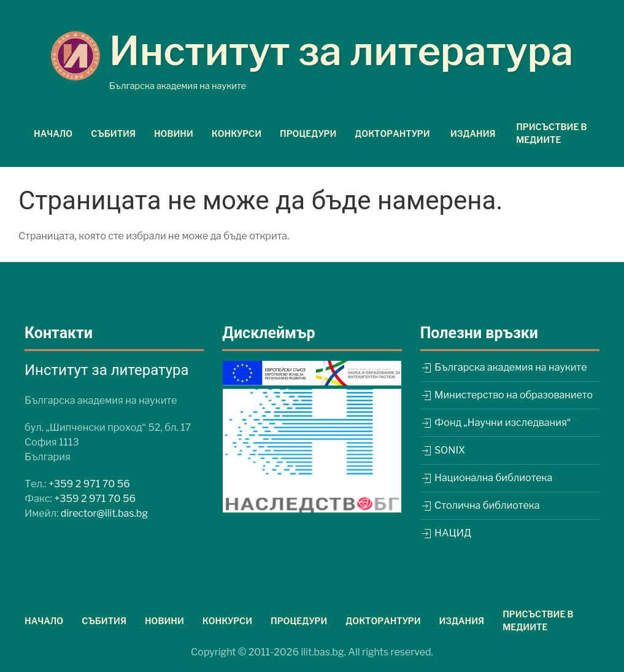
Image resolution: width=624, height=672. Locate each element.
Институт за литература (341, 51)
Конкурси (237, 133)
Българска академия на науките (504, 367)
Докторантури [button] (392, 133)
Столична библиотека (480, 505)
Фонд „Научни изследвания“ (495, 423)
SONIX (443, 450)
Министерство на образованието (507, 395)
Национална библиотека (487, 478)
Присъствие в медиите (551, 133)
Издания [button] (473, 133)
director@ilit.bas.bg (104, 513)
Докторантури (383, 621)
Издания (462, 621)
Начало (53, 133)
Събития (113, 133)
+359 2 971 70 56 (89, 484)
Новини (174, 133)
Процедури (308, 133)
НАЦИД (446, 533)
